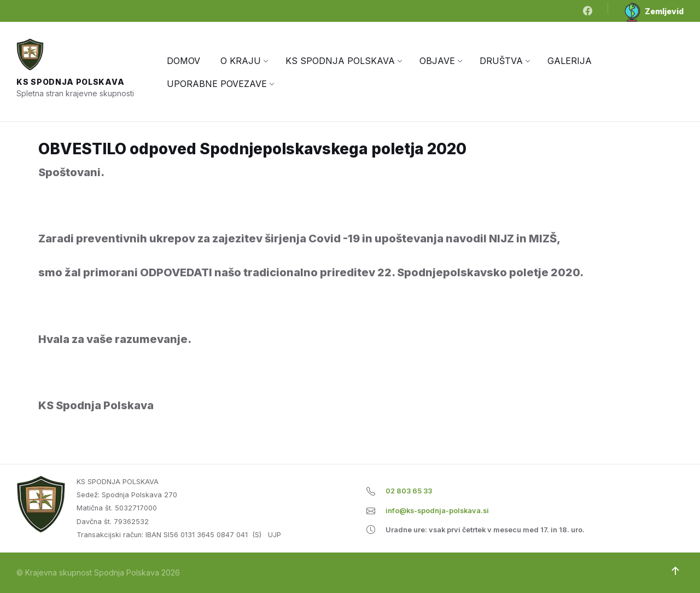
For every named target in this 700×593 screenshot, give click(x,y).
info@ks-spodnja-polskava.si (437, 511)
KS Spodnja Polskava (70, 82)
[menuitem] (183, 61)
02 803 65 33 (409, 491)
